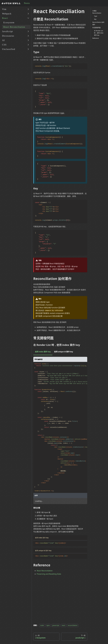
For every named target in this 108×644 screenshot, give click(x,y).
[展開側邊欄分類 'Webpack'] (28, 14)
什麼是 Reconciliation (97, 12)
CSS (4, 45)
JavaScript (8, 31)
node (42, 625)
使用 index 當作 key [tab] (43, 352)
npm (48, 625)
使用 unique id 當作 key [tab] (64, 352)
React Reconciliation (14, 27)
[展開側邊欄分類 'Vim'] (28, 9)
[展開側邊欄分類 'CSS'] (28, 45)
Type (96, 16)
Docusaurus (8, 36)
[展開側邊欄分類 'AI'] (28, 40)
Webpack (7, 14)
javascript (56, 625)
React (5, 18)
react (63, 625)
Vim (4, 9)
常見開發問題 (97, 28)
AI (3, 40)
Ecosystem (9, 22)
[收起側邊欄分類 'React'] (28, 18)
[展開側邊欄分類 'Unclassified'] (28, 49)
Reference (96, 38)
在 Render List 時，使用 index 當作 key (99, 33)
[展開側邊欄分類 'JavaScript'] (28, 31)
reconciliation (73, 625)
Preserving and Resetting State (49, 574)
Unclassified (9, 49)
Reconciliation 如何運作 (98, 23)
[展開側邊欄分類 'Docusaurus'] (28, 36)
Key (95, 19)
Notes (27, 3)
